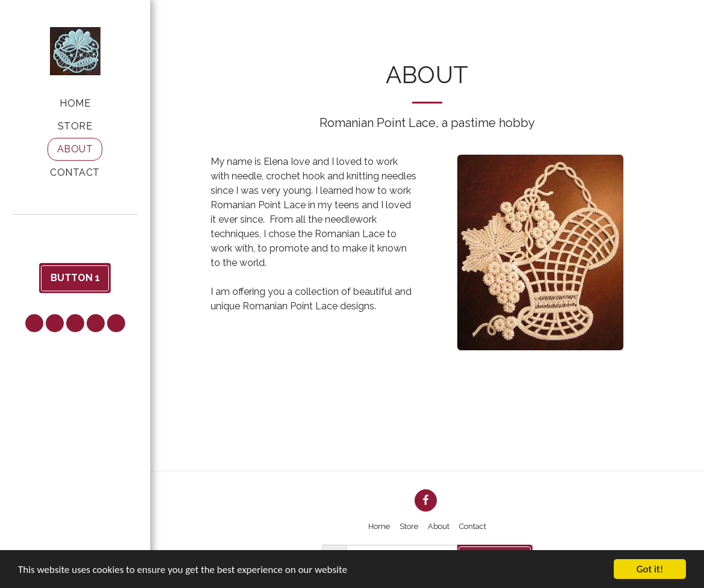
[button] (75, 231)
